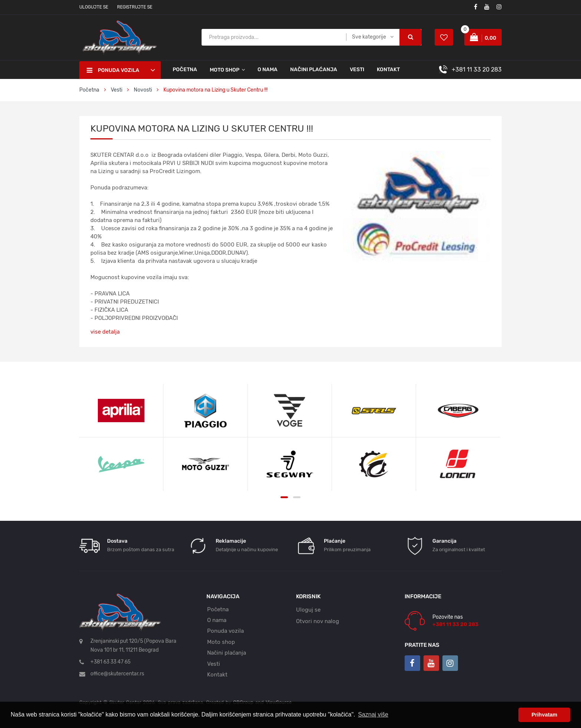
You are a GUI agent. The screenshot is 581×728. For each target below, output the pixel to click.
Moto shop (221, 642)
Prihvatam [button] (544, 715)
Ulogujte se (94, 7)
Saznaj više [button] (373, 714)
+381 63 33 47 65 (110, 662)
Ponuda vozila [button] (113, 70)
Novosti (143, 90)
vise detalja (105, 332)
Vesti (357, 70)
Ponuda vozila (225, 631)
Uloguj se (308, 610)
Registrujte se (135, 7)
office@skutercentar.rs (117, 674)
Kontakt (388, 70)
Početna (185, 70)
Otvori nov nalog (318, 621)
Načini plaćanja (314, 70)
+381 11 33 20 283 (477, 70)
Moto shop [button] (225, 70)
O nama (268, 70)
